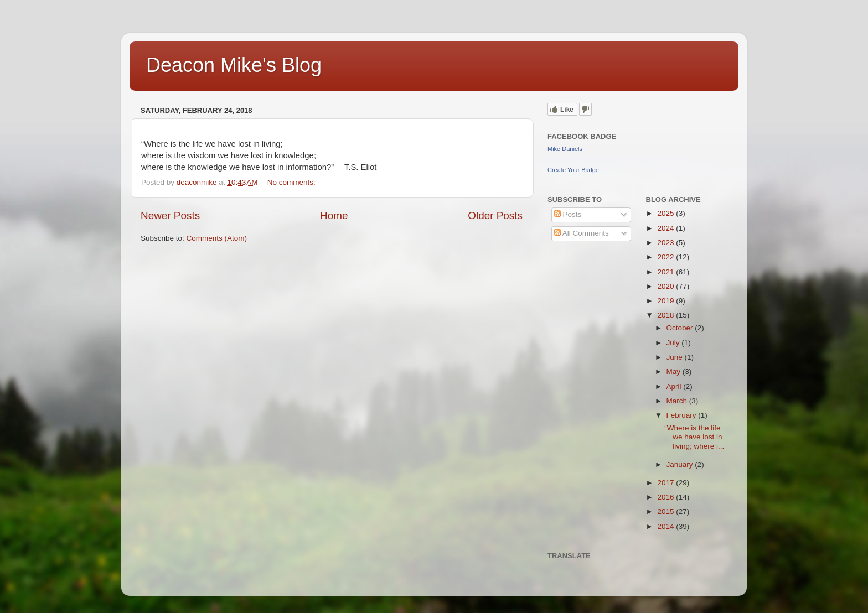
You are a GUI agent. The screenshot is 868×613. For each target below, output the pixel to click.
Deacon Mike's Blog (234, 65)
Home (334, 215)
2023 (666, 243)
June (676, 357)
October (681, 328)
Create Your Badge (573, 170)
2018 (666, 315)
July (674, 343)
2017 (666, 483)
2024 (666, 228)
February (683, 415)
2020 (666, 286)
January (681, 464)
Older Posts (495, 215)
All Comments (582, 233)
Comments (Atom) (217, 238)
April (675, 386)
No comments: (293, 182)
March (678, 401)
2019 (666, 301)
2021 (666, 272)
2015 (666, 511)
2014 (666, 526)
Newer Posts (170, 215)
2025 (666, 213)
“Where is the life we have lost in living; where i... (694, 437)
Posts (568, 214)
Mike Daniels (565, 149)
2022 (666, 257)
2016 (666, 497)
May (675, 372)
